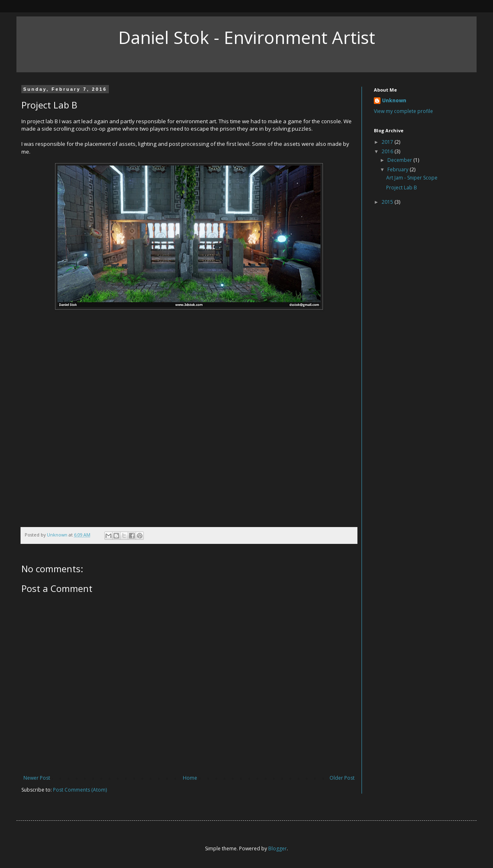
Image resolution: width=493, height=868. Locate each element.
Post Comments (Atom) (80, 790)
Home (190, 778)
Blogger (278, 848)
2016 (388, 151)
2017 (388, 142)
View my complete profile (403, 111)
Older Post (342, 778)
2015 (388, 202)
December (400, 160)
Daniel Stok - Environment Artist (247, 37)
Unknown (394, 101)
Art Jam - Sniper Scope (412, 178)
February (399, 169)
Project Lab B (402, 188)
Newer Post (37, 778)
